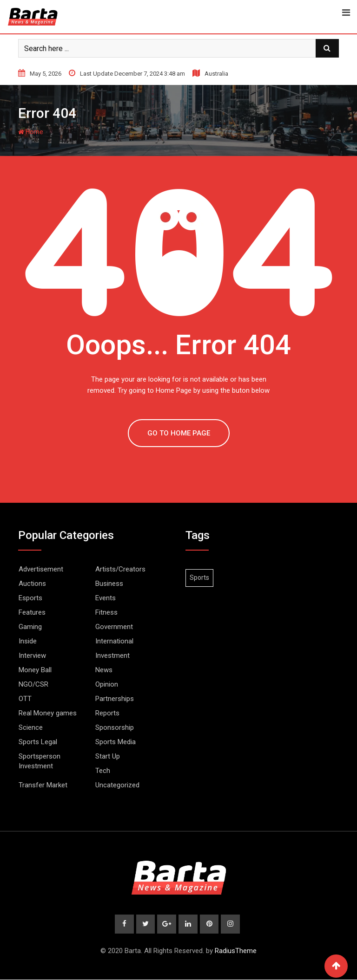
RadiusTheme (236, 951)
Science (31, 727)
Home (31, 132)
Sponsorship (115, 727)
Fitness (106, 612)
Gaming (30, 627)
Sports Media (116, 742)
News (104, 670)
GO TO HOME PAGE (179, 433)
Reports (107, 713)
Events (106, 598)
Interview (32, 655)
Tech (103, 771)
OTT (25, 699)
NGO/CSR (33, 684)
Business (109, 584)
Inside (28, 641)
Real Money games (48, 713)
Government (114, 627)
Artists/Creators (120, 569)
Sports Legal (38, 742)
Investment (112, 655)
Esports (30, 598)
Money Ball (35, 670)
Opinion (107, 684)
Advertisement (41, 569)
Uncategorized (117, 785)
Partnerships (115, 699)
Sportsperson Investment (40, 761)
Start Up (108, 756)
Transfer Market (43, 785)
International (114, 641)
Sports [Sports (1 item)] (199, 578)
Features (32, 612)
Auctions (32, 584)
